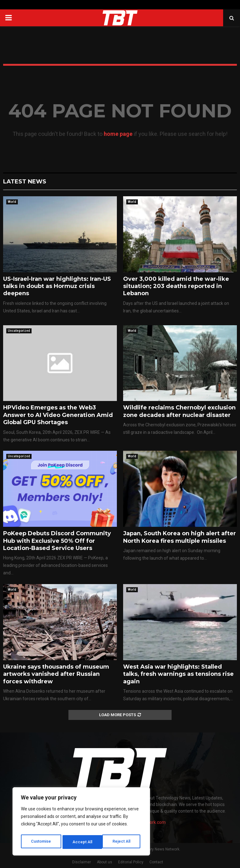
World (12, 202)
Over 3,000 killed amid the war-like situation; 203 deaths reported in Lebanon (176, 286)
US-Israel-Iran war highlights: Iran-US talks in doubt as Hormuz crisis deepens (57, 286)
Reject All (82, 842)
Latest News (25, 182)
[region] (81, 823)
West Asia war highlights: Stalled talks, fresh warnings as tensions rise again (178, 674)
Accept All (122, 842)
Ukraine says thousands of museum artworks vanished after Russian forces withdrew (56, 674)
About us (105, 862)
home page (118, 134)
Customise (41, 842)
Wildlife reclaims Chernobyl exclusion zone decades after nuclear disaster (179, 411)
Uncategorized (19, 331)
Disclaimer (82, 862)
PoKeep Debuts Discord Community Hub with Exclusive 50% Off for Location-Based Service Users (57, 541)
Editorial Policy (131, 862)
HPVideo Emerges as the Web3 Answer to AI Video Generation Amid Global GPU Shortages (58, 415)
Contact (156, 862)
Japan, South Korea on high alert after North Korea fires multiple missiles (180, 537)
